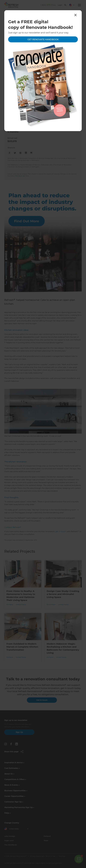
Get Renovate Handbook (43, 39)
